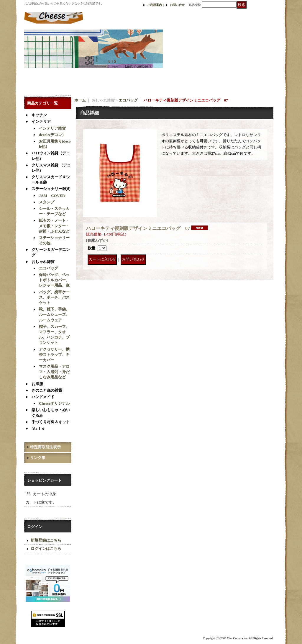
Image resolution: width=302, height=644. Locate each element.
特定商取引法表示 (45, 447)
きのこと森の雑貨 (47, 390)
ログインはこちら (46, 549)
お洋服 (37, 384)
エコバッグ (49, 268)
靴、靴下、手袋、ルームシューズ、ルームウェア (54, 314)
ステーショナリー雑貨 (51, 189)
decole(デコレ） (52, 135)
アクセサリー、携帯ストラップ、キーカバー (54, 355)
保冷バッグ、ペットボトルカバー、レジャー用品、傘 (54, 280)
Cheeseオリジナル (54, 403)
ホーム (80, 100)
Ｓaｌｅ (38, 428)
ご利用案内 (155, 5)
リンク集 (38, 458)
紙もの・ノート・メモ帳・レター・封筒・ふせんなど (54, 226)
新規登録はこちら (46, 540)
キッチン (39, 115)
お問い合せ (177, 5)
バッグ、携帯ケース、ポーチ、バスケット (54, 297)
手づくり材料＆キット (51, 422)
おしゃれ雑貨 (43, 262)
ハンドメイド (43, 397)
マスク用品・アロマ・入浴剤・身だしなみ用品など (54, 372)
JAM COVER (52, 196)
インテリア (41, 121)
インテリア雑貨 (52, 128)
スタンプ (47, 202)
